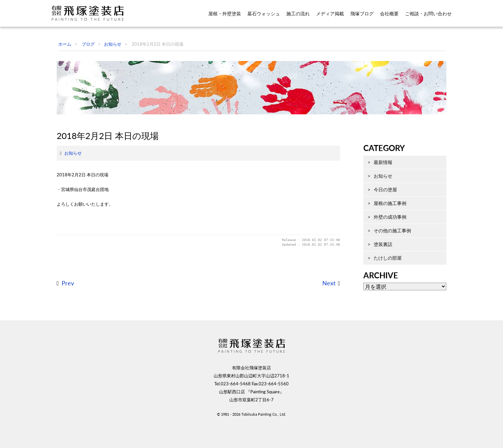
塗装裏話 (378, 269)
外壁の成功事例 (385, 241)
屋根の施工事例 (385, 228)
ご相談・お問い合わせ (428, 14)
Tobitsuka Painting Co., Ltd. (264, 437)
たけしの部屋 (383, 282)
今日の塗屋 (380, 214)
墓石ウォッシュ (264, 14)
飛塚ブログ (362, 14)
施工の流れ (298, 14)
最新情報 (378, 187)
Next (323, 319)
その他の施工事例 (387, 255)
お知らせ (68, 189)
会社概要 (389, 14)
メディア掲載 (330, 14)
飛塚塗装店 (91, 13)
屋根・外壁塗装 (225, 14)
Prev (62, 319)
